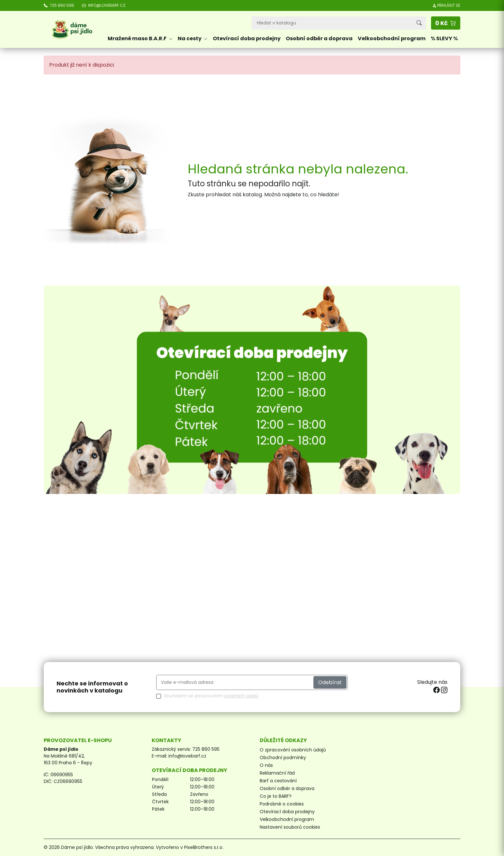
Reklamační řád (277, 773)
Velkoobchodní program (392, 38)
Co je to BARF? (276, 796)
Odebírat (330, 682)
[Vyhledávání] (332, 23)
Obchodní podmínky (283, 758)
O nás (266, 765)
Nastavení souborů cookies (290, 827)
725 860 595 (206, 749)
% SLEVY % (444, 38)
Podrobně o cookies (282, 804)
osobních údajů (241, 696)
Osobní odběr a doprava (319, 38)
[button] (446, 23)
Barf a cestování (278, 781)
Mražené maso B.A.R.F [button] (140, 38)
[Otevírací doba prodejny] (252, 390)
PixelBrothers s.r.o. (204, 847)
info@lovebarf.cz (187, 756)
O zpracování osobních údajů (293, 750)
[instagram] (444, 690)
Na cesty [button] (193, 38)
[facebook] (437, 690)
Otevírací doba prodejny (247, 38)
